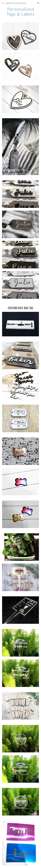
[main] (21, 12)
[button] (3, 3)
